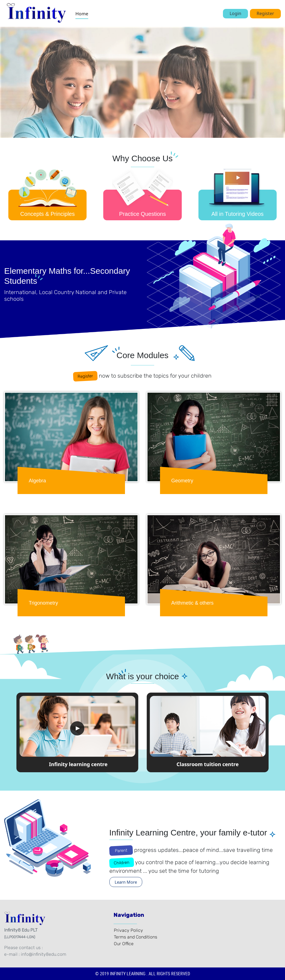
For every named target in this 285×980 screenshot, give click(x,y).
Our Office (124, 944)
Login (235, 13)
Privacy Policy (128, 930)
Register (265, 13)
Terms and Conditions (136, 937)
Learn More (126, 882)
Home (82, 14)
